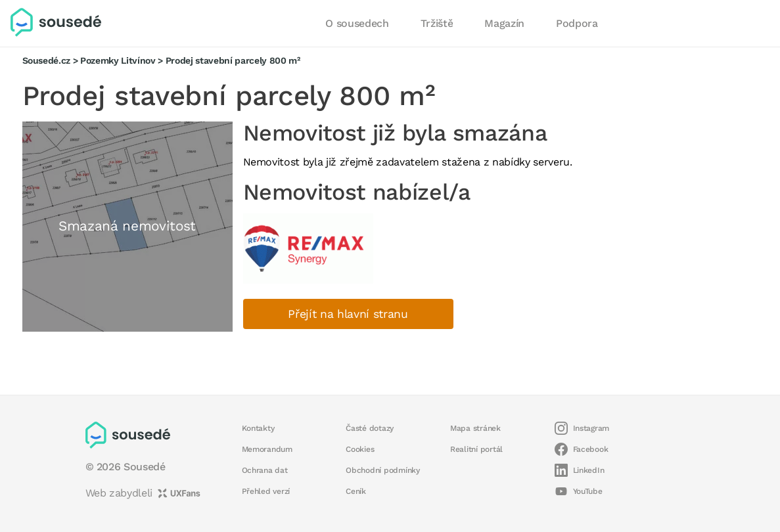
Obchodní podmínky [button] (383, 470)
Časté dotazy (370, 428)
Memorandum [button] (267, 449)
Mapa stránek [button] (475, 428)
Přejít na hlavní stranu (348, 314)
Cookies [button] (360, 449)
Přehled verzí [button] (266, 491)
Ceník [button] (356, 491)
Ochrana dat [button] (265, 470)
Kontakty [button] (258, 428)
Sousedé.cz (47, 60)
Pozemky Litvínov (118, 60)
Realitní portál (476, 449)
